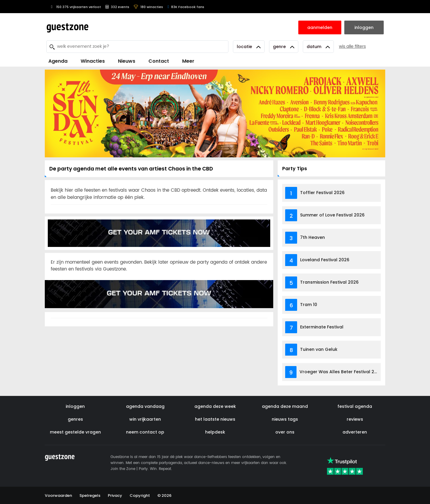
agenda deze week (215, 406)
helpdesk (215, 432)
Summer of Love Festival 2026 (332, 215)
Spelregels (90, 495)
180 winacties (148, 7)
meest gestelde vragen (75, 432)
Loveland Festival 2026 (325, 260)
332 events (117, 7)
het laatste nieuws (215, 419)
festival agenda (355, 406)
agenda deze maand (285, 406)
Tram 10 (309, 305)
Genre (284, 47)
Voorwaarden (58, 495)
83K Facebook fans (186, 7)
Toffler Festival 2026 (322, 193)
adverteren (355, 432)
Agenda (58, 61)
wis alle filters (352, 46)
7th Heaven (312, 237)
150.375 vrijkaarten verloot (75, 7)
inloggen (75, 406)
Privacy (115, 495)
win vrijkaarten (145, 419)
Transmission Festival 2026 (329, 282)
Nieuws (127, 61)
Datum (318, 47)
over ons (285, 432)
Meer (188, 61)
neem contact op (145, 432)
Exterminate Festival (322, 327)
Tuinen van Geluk (319, 349)
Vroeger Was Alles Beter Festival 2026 (341, 372)
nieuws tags (285, 419)
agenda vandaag (145, 406)
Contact (159, 61)
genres (75, 419)
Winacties (93, 61)
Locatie (249, 47)
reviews (355, 419)
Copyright (140, 495)
